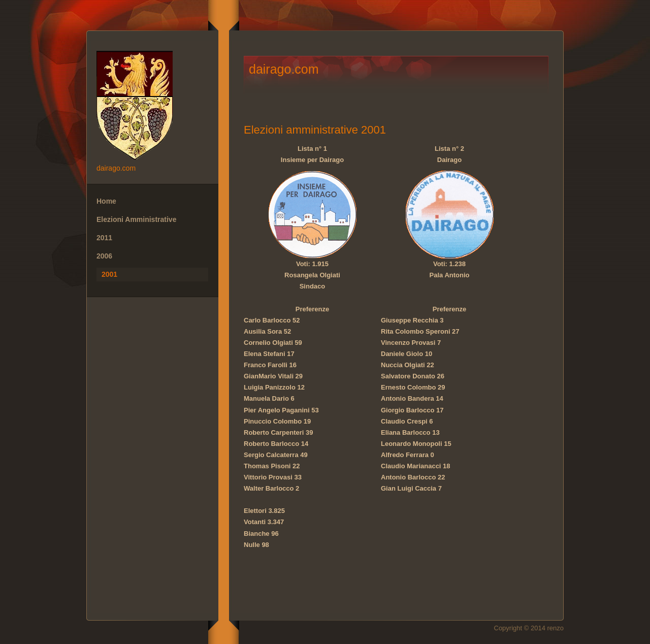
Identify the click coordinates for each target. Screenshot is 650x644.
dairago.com (152, 107)
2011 (104, 238)
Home (106, 201)
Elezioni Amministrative (136, 219)
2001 (109, 274)
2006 (104, 256)
